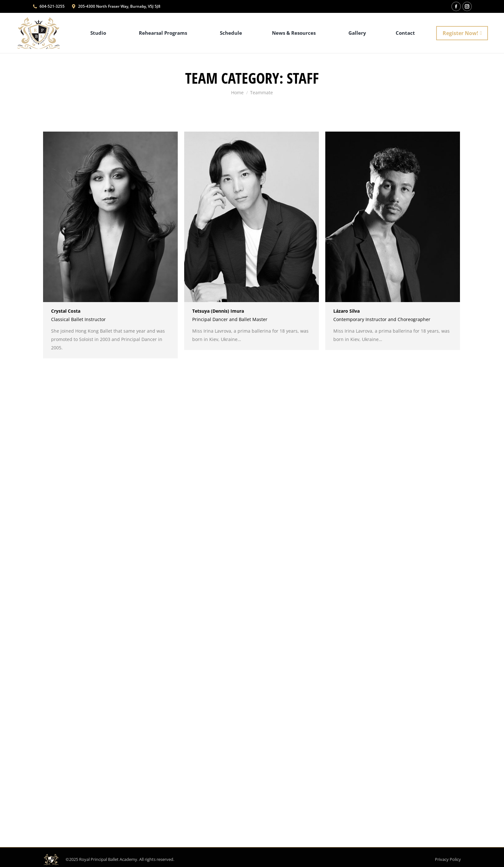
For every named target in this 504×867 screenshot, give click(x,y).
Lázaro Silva (346, 311)
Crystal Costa (66, 311)
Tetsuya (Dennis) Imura (218, 311)
